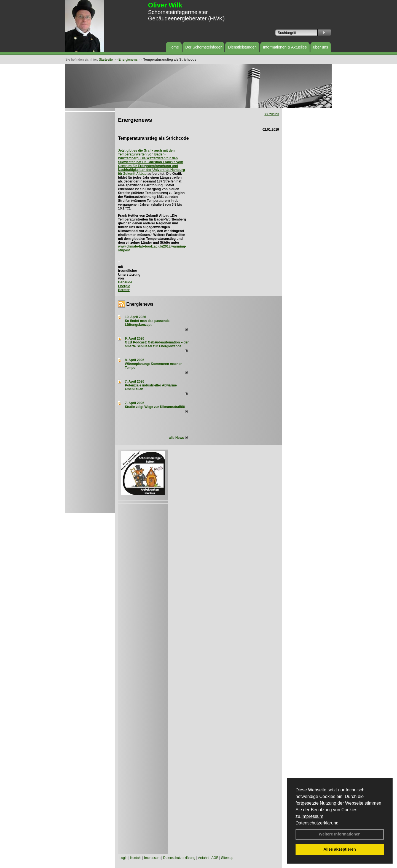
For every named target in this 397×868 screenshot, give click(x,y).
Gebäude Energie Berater (125, 286)
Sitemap (227, 858)
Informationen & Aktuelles (285, 47)
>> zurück (272, 114)
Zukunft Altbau (135, 174)
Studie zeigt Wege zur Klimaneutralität (155, 407)
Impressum (312, 816)
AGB (215, 858)
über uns (321, 47)
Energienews (140, 304)
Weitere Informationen (340, 834)
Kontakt (136, 858)
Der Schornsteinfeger (203, 47)
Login (123, 858)
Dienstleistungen (242, 47)
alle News (178, 438)
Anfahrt (203, 858)
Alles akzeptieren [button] (340, 849)
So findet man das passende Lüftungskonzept (147, 323)
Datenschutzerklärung (317, 823)
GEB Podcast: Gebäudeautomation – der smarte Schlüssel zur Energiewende (157, 344)
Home (174, 47)
